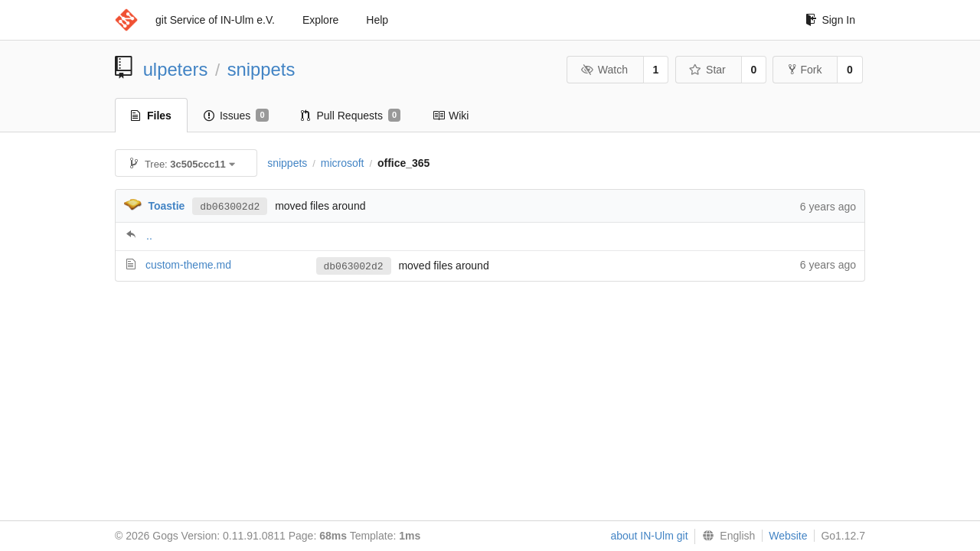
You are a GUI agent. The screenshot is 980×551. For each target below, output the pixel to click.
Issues (236, 116)
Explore (320, 20)
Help (377, 20)
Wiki (451, 116)
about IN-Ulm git (649, 536)
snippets (261, 69)
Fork (805, 70)
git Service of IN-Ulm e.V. (215, 20)
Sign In (830, 20)
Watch (604, 70)
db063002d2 (230, 206)
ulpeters (176, 69)
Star (707, 70)
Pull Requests (351, 116)
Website (788, 536)
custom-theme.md (188, 265)
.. (149, 236)
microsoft (343, 163)
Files (151, 116)
